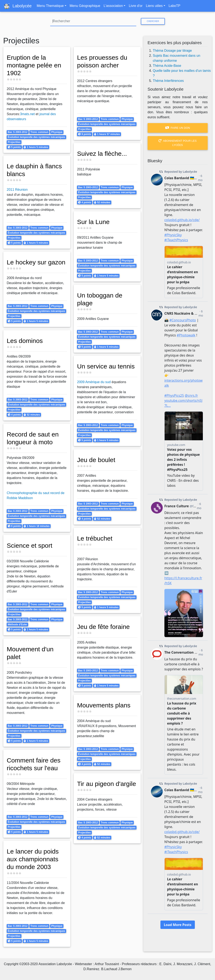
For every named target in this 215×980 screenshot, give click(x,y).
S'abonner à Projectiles (5, 952)
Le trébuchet (95, 538)
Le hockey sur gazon (36, 262)
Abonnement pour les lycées (178, 143)
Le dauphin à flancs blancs (34, 170)
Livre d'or (136, 6)
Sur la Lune (93, 222)
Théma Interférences (168, 81)
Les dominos (25, 341)
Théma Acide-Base (167, 66)
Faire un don (178, 128)
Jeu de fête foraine (104, 627)
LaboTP (174, 6)
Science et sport (30, 545)
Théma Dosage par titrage (172, 51)
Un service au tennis (106, 366)
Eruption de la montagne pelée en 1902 (34, 65)
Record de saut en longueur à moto (33, 438)
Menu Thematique (50, 6)
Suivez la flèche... (102, 153)
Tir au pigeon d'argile (107, 784)
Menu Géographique (85, 6)
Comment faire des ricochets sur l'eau (34, 764)
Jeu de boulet (96, 460)
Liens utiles (154, 6)
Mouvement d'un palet (30, 653)
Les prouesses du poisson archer (102, 61)
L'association (113, 6)
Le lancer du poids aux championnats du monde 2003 (33, 859)
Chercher (153, 21)
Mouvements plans (104, 705)
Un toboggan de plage (100, 299)
